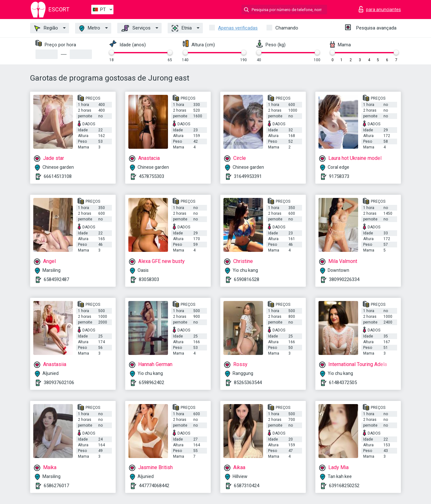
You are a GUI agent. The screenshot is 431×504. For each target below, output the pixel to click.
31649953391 (248, 176)
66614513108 (58, 176)
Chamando (287, 28)
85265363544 (248, 383)
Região (46, 28)
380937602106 (59, 383)
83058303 (149, 279)
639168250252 (344, 486)
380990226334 (344, 279)
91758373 (339, 176)
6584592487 (56, 279)
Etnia (182, 28)
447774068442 (154, 486)
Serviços (136, 28)
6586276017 (56, 486)
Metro (90, 28)
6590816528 (247, 279)
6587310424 (247, 486)
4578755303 (151, 176)
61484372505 (343, 383)
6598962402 (151, 383)
